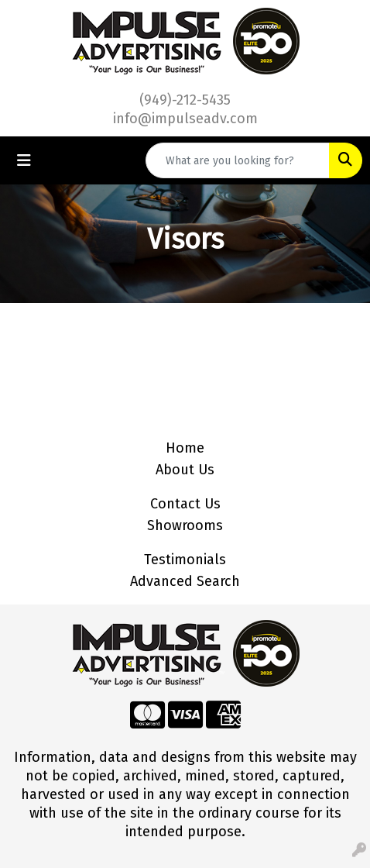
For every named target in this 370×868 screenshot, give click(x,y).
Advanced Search (185, 581)
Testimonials (185, 560)
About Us (185, 470)
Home (185, 448)
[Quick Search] (238, 160)
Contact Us (185, 504)
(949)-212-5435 (185, 100)
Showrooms (185, 525)
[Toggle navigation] (24, 160)
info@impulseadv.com (185, 119)
